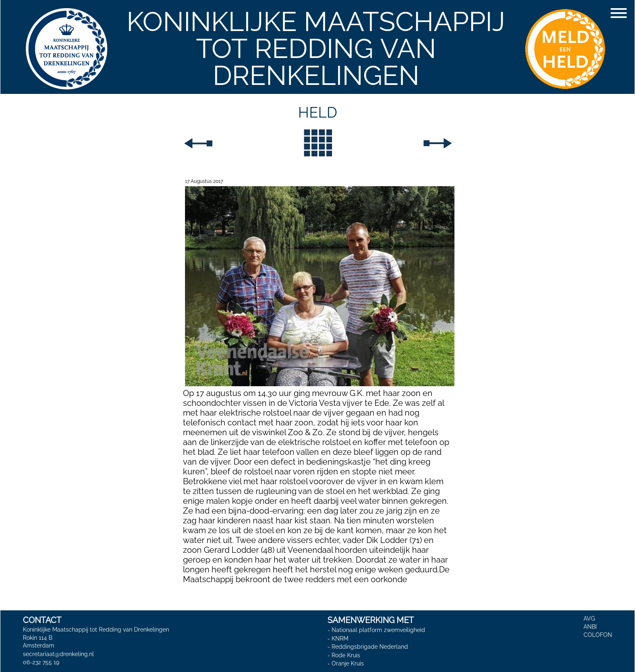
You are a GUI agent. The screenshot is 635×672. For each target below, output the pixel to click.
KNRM (340, 639)
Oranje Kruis (348, 664)
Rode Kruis (346, 655)
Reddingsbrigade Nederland (370, 647)
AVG (589, 619)
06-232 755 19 (41, 662)
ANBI (590, 627)
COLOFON (598, 635)
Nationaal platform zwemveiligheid (378, 630)
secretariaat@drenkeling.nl (58, 654)
